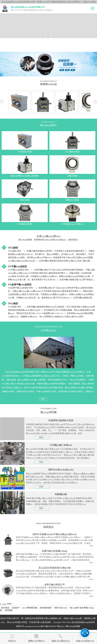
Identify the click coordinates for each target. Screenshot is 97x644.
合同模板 (9, 610)
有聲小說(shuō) (61, 608)
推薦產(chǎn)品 (48, 84)
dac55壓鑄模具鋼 (30, 608)
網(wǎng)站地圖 (73, 626)
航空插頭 (5, 608)
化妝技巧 (16, 608)
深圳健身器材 (46, 608)
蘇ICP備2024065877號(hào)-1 (53, 626)
